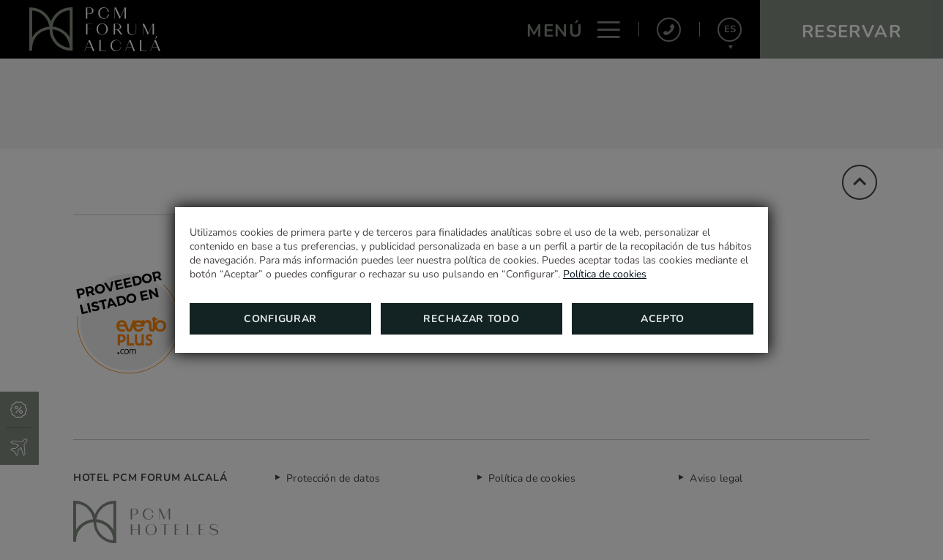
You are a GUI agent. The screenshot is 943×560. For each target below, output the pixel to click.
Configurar (280, 319)
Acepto (663, 319)
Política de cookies (605, 274)
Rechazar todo (471, 319)
